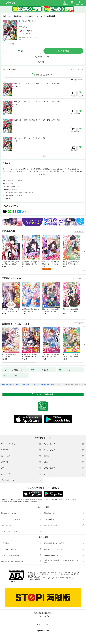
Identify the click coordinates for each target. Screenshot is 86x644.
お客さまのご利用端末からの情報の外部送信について (62, 561)
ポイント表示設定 (51, 525)
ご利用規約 (5, 543)
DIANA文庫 (14, 190)
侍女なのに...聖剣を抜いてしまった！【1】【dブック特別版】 (37, 83)
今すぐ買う (65, 51)
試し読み (12, 44)
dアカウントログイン (9, 531)
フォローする (35, 21)
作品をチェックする (45, 57)
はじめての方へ (9, 513)
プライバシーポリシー (9, 549)
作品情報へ (42, 62)
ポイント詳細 (24, 33)
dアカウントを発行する (43, 613)
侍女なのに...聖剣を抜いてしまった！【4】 (30, 138)
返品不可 (21, 40)
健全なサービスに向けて (53, 549)
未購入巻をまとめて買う (45, 75)
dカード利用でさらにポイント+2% (28, 37)
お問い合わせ (6, 525)
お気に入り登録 (78, 69)
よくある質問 (49, 519)
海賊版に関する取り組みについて (14, 561)
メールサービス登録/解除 (11, 519)
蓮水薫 (31, 21)
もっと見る (78, 231)
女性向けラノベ (15, 186)
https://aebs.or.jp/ (35, 580)
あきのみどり (23, 21)
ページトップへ (43, 624)
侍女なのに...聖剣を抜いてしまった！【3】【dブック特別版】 (37, 120)
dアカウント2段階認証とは (11, 555)
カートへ (24, 51)
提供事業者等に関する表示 (54, 543)
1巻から (72, 80)
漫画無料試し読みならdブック (10, 385)
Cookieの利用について (53, 555)
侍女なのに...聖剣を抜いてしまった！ (22, 193)
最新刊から (80, 80)
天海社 (11, 183)
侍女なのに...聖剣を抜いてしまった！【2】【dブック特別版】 (37, 102)
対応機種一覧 (49, 513)
